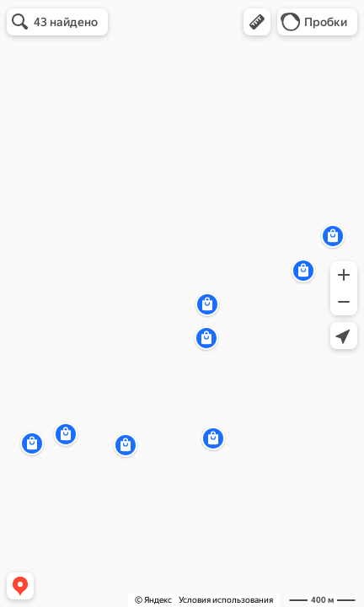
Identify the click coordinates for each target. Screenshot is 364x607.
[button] (257, 22)
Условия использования (226, 600)
